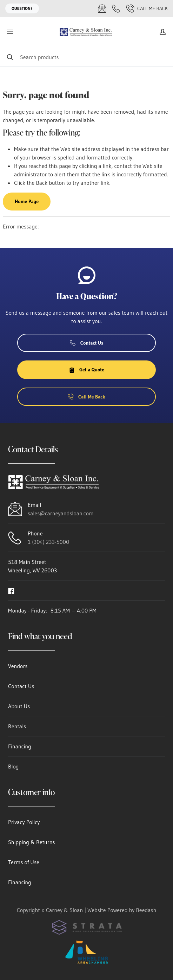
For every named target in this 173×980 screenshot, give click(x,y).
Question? (22, 8)
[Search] (86, 57)
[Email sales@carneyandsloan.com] (102, 8)
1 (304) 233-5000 (48, 542)
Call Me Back (147, 8)
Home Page (27, 201)
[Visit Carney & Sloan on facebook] (11, 590)
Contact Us (87, 343)
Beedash (146, 910)
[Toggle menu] (10, 32)
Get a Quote (86, 370)
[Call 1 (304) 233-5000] (116, 8)
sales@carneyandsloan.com (61, 513)
